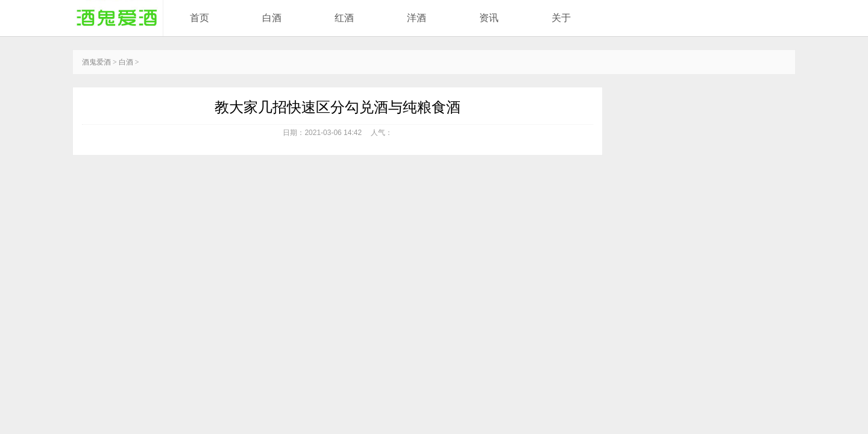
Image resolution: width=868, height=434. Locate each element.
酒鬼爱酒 (96, 62)
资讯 (489, 18)
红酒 (344, 18)
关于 (561, 18)
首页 (200, 18)
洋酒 (417, 18)
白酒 (272, 18)
